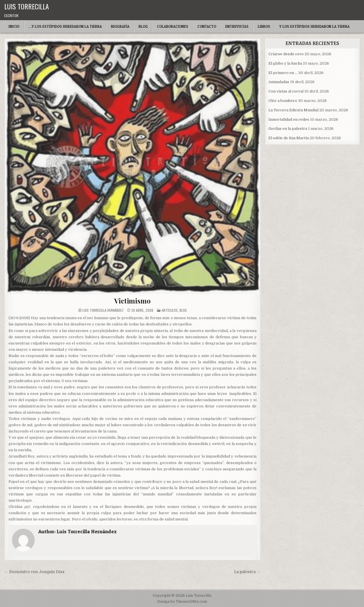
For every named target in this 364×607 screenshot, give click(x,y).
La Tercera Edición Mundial (293, 110)
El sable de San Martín (289, 138)
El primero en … (283, 73)
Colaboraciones (173, 26)
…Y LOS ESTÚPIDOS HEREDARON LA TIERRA (65, 26)
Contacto (207, 26)
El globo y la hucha (285, 63)
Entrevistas (237, 26)
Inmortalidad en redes (289, 119)
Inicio (14, 26)
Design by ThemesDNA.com (182, 602)
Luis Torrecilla (27, 6)
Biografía (120, 26)
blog (183, 310)
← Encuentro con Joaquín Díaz (35, 572)
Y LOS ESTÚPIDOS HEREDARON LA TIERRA (314, 26)
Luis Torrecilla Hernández (103, 310)
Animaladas (279, 82)
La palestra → (247, 572)
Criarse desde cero (286, 54)
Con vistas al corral (286, 91)
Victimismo (132, 301)
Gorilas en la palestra (288, 129)
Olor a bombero (283, 101)
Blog (143, 26)
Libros (264, 26)
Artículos (170, 310)
